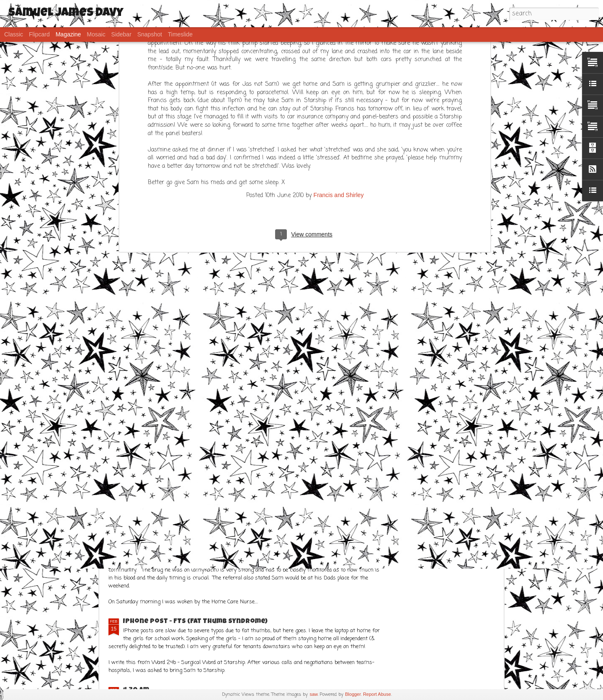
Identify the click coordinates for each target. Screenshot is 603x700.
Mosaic (96, 34)
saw (314, 694)
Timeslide (180, 34)
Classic (14, 34)
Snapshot (150, 34)
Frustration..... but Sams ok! (175, 545)
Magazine (68, 34)
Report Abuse (377, 694)
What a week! (241, 449)
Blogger (353, 694)
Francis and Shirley (339, 58)
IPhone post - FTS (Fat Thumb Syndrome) (195, 622)
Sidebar (121, 34)
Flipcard (39, 34)
